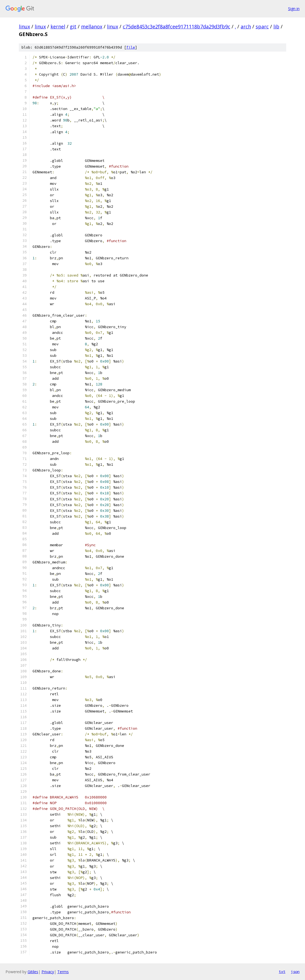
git (73, 26)
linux (24, 26)
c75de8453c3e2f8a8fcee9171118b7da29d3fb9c (177, 26)
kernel (58, 26)
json (295, 972)
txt (282, 972)
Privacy (48, 972)
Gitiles (33, 972)
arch (246, 26)
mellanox (92, 26)
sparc (262, 26)
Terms (63, 972)
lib (276, 26)
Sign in (294, 9)
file (131, 47)
